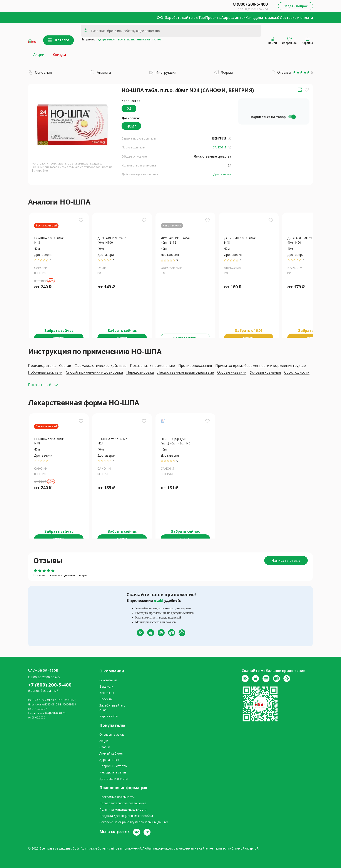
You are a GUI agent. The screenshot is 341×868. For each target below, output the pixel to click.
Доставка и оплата (296, 18)
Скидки (59, 55)
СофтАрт (79, 848)
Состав (65, 366)
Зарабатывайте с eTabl (185, 18)
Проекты (214, 18)
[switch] (292, 117)
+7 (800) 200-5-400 (50, 685)
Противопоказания (195, 366)
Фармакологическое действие (101, 366)
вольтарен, (126, 39)
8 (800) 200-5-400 (250, 4)
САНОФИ (221, 147)
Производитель (42, 366)
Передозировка (140, 372)
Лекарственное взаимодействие (186, 372)
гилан (156, 39)
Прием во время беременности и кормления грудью (261, 366)
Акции (39, 55)
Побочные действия (45, 372)
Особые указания (232, 372)
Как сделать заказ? (263, 18)
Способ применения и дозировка (94, 372)
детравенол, (106, 39)
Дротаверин (222, 174)
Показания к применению (152, 366)
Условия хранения (265, 372)
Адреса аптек (233, 18)
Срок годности (297, 372)
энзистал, (143, 39)
